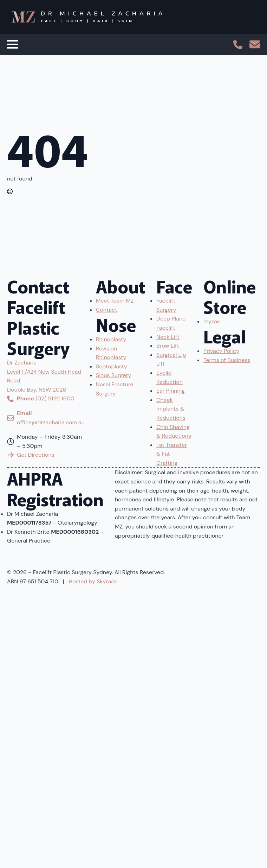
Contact (106, 310)
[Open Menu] (13, 44)
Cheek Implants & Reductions (171, 409)
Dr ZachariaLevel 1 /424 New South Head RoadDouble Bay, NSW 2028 (44, 376)
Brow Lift (168, 346)
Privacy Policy (221, 351)
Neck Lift (168, 337)
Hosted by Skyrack (93, 581)
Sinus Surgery (113, 375)
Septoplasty (112, 366)
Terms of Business (227, 360)
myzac (212, 321)
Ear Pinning (171, 391)
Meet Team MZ (115, 301)
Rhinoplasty (111, 339)
